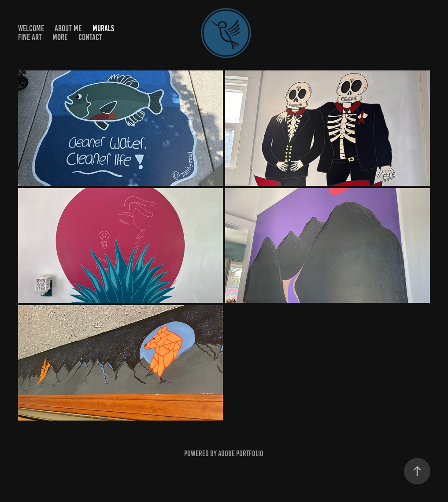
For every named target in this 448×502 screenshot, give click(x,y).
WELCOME (31, 28)
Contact (90, 37)
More (60, 37)
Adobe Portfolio (241, 454)
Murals (103, 28)
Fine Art (30, 37)
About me (68, 28)
